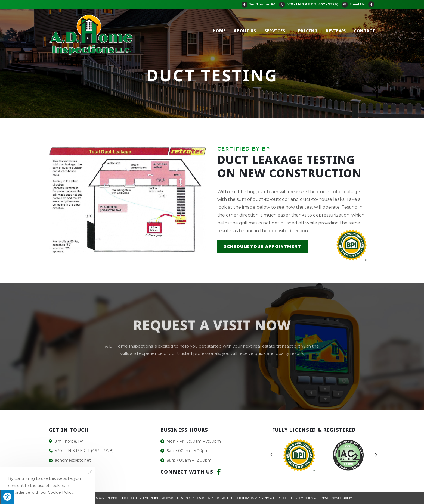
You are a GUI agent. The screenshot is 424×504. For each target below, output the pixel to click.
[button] (273, 455)
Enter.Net (219, 498)
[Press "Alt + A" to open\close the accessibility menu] (7, 497)
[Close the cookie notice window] (89, 473)
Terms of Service (330, 498)
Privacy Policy (302, 498)
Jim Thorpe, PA (259, 4)
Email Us (353, 4)
